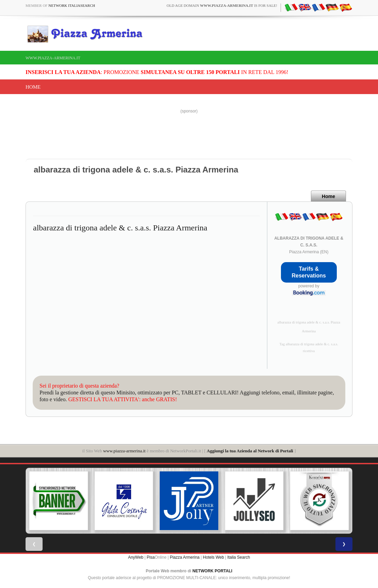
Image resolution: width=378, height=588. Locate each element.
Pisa (151, 557)
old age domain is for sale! (222, 5)
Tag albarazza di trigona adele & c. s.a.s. (309, 344)
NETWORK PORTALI (212, 571)
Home (33, 87)
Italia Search (239, 557)
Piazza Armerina (185, 557)
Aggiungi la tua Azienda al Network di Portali (250, 451)
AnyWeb (136, 557)
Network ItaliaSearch (72, 5)
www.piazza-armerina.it (53, 58)
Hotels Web (214, 557)
